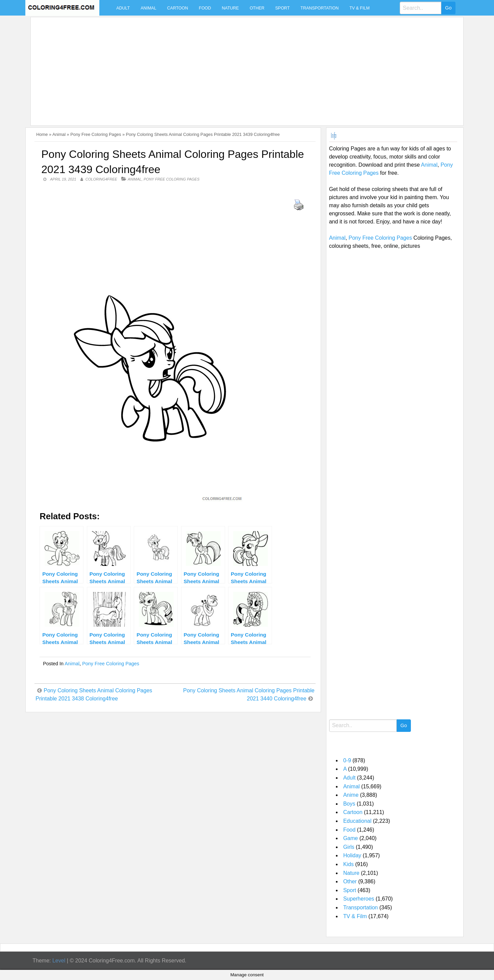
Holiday (352, 855)
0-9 (347, 760)
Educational (357, 821)
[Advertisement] (236, 67)
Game (351, 838)
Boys (349, 804)
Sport (283, 8)
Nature (230, 8)
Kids (349, 864)
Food (205, 8)
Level (59, 961)
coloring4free (101, 179)
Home (42, 134)
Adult (123, 8)
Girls (349, 847)
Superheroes (359, 899)
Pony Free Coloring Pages (96, 134)
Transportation (319, 8)
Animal (148, 8)
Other (257, 8)
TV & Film (360, 8)
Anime (351, 795)
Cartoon (178, 8)
